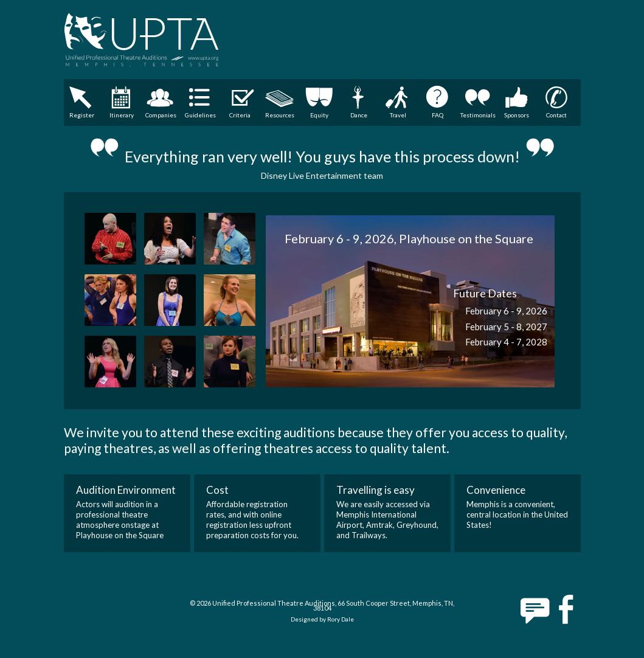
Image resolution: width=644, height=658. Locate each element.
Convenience (496, 490)
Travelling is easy (376, 490)
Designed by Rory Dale (322, 619)
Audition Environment (126, 490)
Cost (217, 490)
